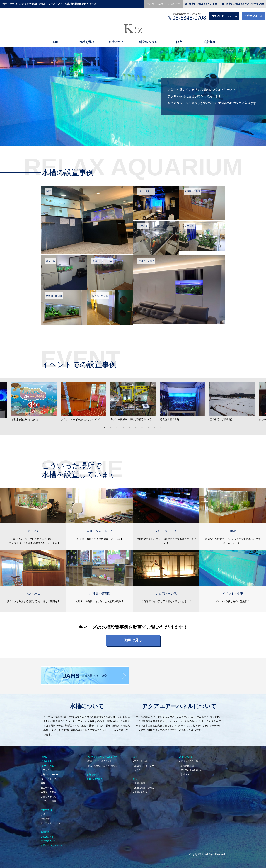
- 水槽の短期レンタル (144, 786)
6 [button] (138, 426)
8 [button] (151, 426)
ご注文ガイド (47, 835)
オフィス (45, 768)
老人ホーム (46, 786)
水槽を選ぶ (87, 42)
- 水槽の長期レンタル (144, 781)
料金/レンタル (148, 42)
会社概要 (210, 42)
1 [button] (107, 426)
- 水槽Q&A (184, 772)
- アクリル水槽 (140, 759)
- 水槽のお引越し (141, 790)
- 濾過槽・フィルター (144, 764)
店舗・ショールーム (51, 772)
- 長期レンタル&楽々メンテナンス (104, 764)
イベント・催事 (48, 799)
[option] (133, 401)
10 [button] (163, 426)
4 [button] (125, 426)
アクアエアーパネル (51, 821)
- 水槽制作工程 (186, 764)
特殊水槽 (45, 817)
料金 (135, 777)
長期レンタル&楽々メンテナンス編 (245, 4)
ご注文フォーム (254, 16)
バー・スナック (48, 777)
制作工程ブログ (95, 777)
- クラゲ (137, 768)
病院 (43, 781)
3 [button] (119, 426)
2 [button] (113, 426)
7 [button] (144, 426)
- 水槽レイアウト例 (189, 759)
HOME (56, 42)
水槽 (43, 812)
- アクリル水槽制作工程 (191, 768)
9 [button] (157, 426)
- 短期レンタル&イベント (99, 759)
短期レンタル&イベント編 (203, 4)
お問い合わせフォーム (224, 16)
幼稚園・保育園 (48, 790)
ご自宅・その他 (48, 795)
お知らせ (91, 772)
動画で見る (133, 638)
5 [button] (132, 426)
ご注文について (48, 839)
